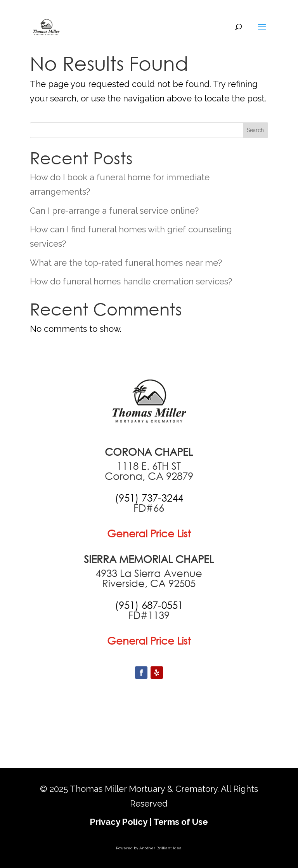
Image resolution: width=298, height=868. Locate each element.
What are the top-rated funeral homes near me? (126, 263)
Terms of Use (181, 822)
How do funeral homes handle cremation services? (131, 281)
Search (255, 130)
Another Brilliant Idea (160, 848)
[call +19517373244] (149, 498)
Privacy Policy (118, 822)
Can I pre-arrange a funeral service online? (114, 211)
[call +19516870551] (149, 605)
